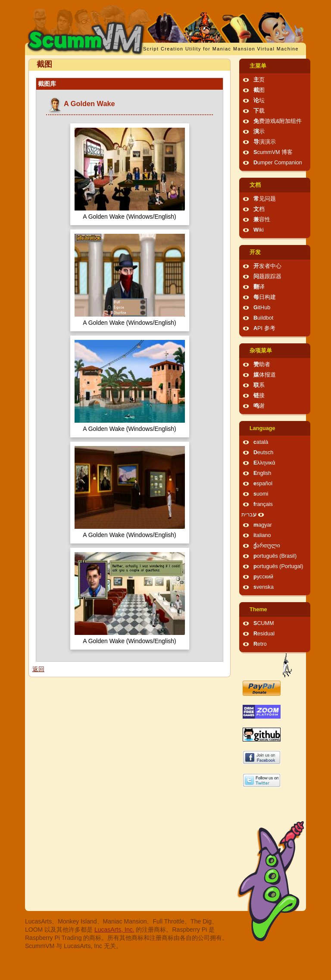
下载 (259, 111)
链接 (259, 396)
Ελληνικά (264, 463)
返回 (38, 669)
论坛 (259, 101)
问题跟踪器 (267, 276)
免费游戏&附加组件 (278, 121)
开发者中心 (267, 266)
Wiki (259, 230)
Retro (260, 644)
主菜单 (258, 66)
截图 (259, 90)
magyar (263, 525)
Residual (264, 634)
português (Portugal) (278, 566)
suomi (261, 494)
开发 (255, 252)
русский (263, 577)
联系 (259, 385)
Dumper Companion (278, 163)
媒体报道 (265, 375)
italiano (262, 535)
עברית (249, 515)
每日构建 (265, 297)
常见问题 (265, 199)
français (263, 504)
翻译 (259, 287)
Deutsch (263, 452)
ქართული (267, 546)
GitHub (262, 308)
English (262, 473)
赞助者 (262, 364)
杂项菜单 (261, 351)
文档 (255, 185)
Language (262, 428)
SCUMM (264, 623)
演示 (259, 132)
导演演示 (265, 142)
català (261, 442)
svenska (264, 587)
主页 (259, 80)
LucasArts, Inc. (114, 930)
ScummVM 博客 (273, 152)
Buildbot (263, 318)
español (263, 484)
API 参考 (264, 328)
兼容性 (262, 220)
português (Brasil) (275, 556)
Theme (258, 609)
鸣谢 (259, 406)
